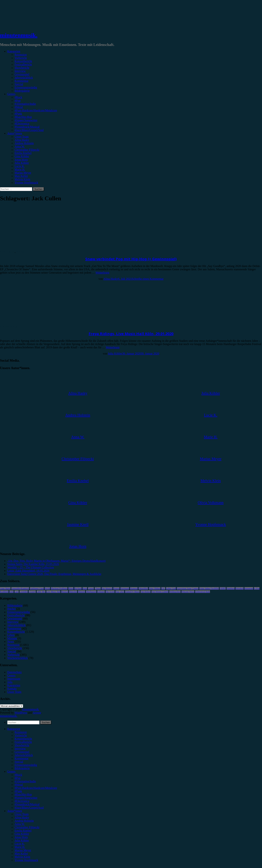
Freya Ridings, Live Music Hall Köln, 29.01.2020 (131, 334)
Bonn (85, 588)
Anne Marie (5, 588)
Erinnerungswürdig (26, 87)
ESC (163, 588)
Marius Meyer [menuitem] (23, 850)
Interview (20, 71)
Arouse (37, 713)
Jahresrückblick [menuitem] (24, 755)
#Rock (18, 97)
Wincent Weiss (188, 592)
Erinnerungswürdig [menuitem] (26, 765)
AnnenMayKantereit (20, 588)
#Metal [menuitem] (19, 785)
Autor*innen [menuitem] (15, 811)
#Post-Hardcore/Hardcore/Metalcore (36, 110)
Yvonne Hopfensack (26, 183)
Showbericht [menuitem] (22, 745)
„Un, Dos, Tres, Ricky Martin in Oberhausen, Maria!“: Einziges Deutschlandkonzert (56, 561)
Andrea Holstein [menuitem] (24, 821)
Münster (82, 592)
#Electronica (22, 123)
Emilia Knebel (23, 153)
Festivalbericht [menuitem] (23, 742)
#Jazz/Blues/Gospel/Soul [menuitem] (29, 808)
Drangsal (134, 588)
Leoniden (24, 592)
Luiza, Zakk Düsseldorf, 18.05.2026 (28, 571)
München (73, 592)
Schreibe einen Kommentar (148, 279)
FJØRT (223, 588)
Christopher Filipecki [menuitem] (27, 827)
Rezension (21, 55)
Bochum (78, 588)
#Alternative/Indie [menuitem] (25, 781)
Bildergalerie (22, 91)
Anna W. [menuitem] (20, 824)
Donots (116, 588)
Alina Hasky (22, 140)
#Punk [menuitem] (18, 791)
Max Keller (21, 176)
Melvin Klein (22, 179)
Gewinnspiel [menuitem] (22, 752)
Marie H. (20, 169)
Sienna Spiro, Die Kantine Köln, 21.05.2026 (33, 564)
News (11, 642)
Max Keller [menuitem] (21, 854)
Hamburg (231, 588)
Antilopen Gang (37, 588)
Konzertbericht (23, 61)
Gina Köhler (22, 156)
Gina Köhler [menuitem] (22, 834)
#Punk (18, 114)
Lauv (17, 592)
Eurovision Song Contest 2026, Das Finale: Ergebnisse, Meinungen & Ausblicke (54, 574)
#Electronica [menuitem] (22, 801)
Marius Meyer (23, 173)
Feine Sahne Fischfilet (209, 588)
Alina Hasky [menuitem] (22, 817)
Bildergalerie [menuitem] (22, 768)
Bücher (11, 609)
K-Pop (257, 588)
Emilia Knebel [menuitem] (23, 831)
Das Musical (107, 588)
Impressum (14, 679)
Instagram (249, 588)
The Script (110, 592)
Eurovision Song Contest (188, 588)
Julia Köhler (22, 163)
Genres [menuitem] (11, 771)
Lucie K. (20, 166)
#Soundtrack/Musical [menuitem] (27, 804)
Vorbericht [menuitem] (21, 735)
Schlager (101, 592)
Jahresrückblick (24, 78)
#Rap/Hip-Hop (23, 117)
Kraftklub (4, 592)
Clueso (98, 588)
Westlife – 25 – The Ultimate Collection (31, 567)
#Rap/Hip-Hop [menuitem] (23, 794)
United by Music (132, 592)
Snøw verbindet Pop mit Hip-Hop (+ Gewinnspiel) (131, 259)
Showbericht (22, 68)
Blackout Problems (59, 588)
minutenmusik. (19, 35)
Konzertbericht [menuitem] (23, 739)
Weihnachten (175, 592)
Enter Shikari (155, 588)
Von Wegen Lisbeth (160, 592)
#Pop (18, 101)
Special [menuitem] (19, 762)
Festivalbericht (23, 64)
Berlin (47, 588)
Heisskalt (240, 588)
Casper (91, 588)
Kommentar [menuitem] (21, 758)
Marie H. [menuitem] (20, 847)
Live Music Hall (53, 592)
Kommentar (21, 81)
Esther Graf (171, 588)
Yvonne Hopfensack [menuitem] (26, 860)
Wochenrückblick (17, 658)
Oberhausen (91, 592)
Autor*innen (15, 133)
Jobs (10, 682)
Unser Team (22, 137)
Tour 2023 (120, 592)
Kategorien (14, 51)
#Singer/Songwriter (26, 120)
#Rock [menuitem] (18, 775)
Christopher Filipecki (27, 150)
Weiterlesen (102, 273)
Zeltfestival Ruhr (203, 592)
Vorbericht (21, 58)
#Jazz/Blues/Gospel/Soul (29, 130)
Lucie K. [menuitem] (20, 844)
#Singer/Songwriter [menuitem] (26, 798)
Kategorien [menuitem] (14, 729)
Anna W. (20, 146)
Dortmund (125, 588)
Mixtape (12, 638)
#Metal (19, 107)
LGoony (32, 592)
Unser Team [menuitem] (22, 814)
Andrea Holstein (24, 143)
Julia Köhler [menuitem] (22, 840)
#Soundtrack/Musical (27, 127)
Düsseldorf (143, 588)
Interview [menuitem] (20, 749)
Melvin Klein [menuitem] (22, 857)
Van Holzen (146, 592)
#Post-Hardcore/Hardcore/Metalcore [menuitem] (36, 788)
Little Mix (41, 592)
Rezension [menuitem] (21, 732)
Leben (11, 635)
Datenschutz (14, 672)
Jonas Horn (21, 160)
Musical (65, 592)
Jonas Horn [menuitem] (21, 837)
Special (19, 84)
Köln (11, 592)
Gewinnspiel (22, 74)
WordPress (21, 713)
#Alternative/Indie (25, 104)
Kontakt (12, 689)
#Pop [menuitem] (18, 778)
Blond (71, 588)
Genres (11, 94)
